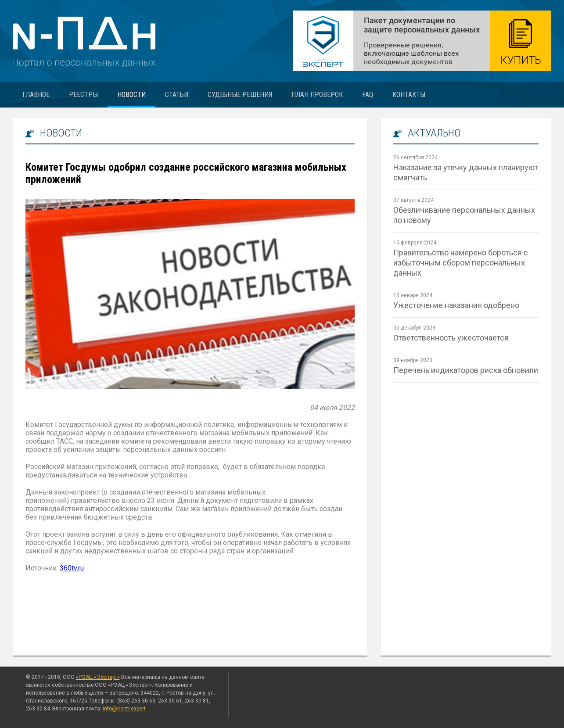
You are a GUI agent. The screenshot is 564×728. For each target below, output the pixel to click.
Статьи (177, 95)
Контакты (409, 95)
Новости (131, 95)
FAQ (368, 95)
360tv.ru (72, 568)
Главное (36, 95)
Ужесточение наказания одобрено (456, 305)
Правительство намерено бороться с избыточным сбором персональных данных (461, 263)
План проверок (317, 95)
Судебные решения (240, 95)
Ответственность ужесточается (451, 338)
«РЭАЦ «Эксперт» (98, 677)
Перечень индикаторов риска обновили (466, 370)
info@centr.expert (124, 709)
